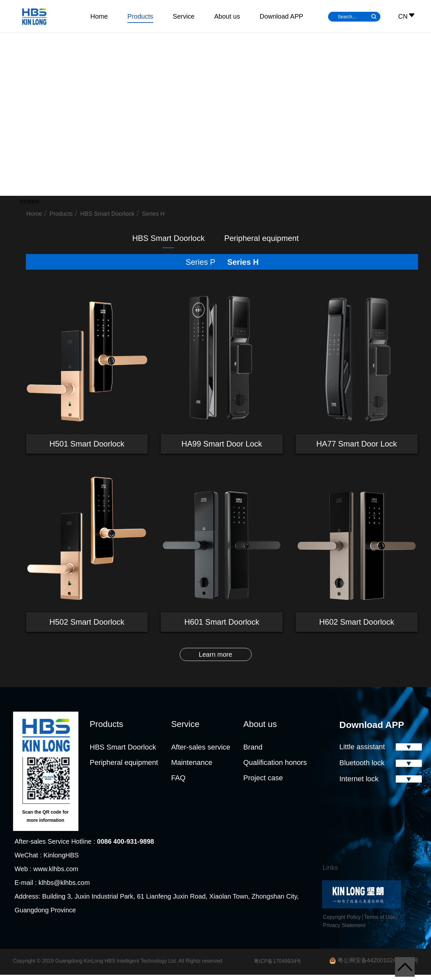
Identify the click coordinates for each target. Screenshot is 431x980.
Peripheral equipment (261, 238)
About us (227, 16)
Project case (263, 778)
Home (99, 16)
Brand (253, 747)
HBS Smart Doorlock (108, 214)
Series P (200, 262)
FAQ (178, 778)
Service (184, 16)
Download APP (281, 16)
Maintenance (192, 762)
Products (140, 16)
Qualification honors (275, 762)
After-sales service (201, 747)
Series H (153, 214)
